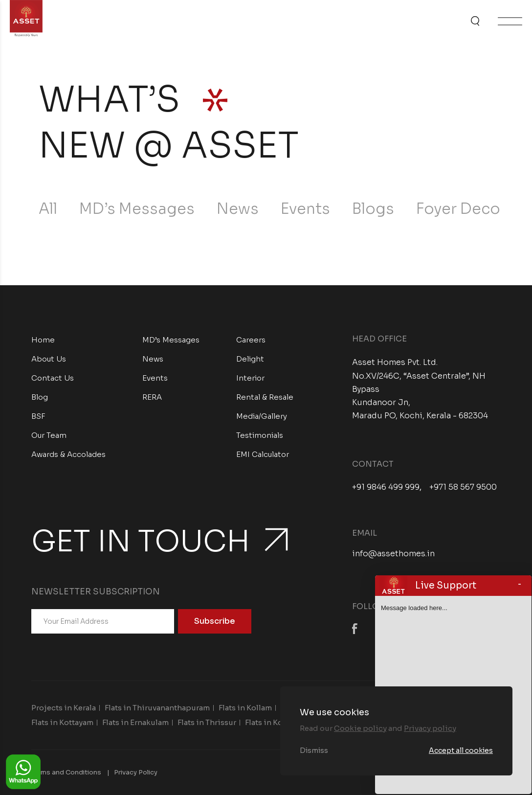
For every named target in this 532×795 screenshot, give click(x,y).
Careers (251, 340)
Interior (250, 378)
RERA (152, 397)
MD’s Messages (137, 209)
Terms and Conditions (66, 772)
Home (43, 340)
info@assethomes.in (393, 554)
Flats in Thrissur (207, 722)
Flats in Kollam (245, 708)
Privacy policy (430, 728)
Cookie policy (360, 728)
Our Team (49, 435)
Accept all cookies (461, 750)
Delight (250, 359)
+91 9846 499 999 (386, 487)
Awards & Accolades (68, 454)
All (48, 209)
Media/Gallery (262, 416)
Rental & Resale (265, 397)
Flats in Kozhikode (279, 722)
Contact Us (53, 378)
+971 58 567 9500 (463, 487)
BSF (38, 416)
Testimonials (260, 435)
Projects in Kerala (64, 708)
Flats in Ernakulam (135, 722)
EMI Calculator (263, 454)
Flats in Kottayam (62, 722)
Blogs (373, 209)
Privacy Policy (136, 772)
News (238, 209)
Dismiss (314, 750)
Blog (40, 397)
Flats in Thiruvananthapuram (157, 708)
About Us (49, 359)
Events (305, 209)
